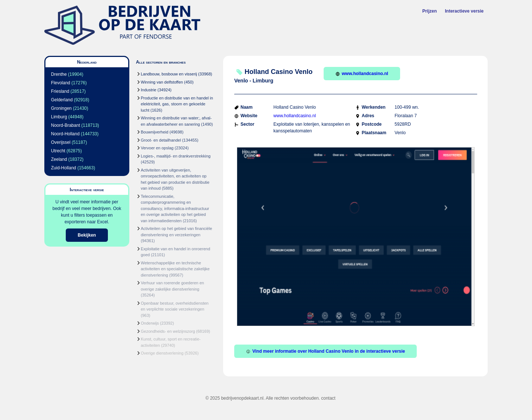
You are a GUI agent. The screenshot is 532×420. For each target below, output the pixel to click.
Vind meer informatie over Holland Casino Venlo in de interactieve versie (325, 351)
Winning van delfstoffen (162, 82)
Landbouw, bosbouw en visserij (169, 74)
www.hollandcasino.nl (362, 74)
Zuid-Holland (64, 168)
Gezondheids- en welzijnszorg (168, 331)
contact (328, 398)
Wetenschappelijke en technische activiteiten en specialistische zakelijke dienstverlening (175, 269)
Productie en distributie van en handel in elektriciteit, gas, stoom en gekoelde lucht (177, 104)
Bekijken (87, 235)
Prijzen (429, 11)
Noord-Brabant (66, 125)
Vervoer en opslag (157, 148)
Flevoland (61, 83)
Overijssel (61, 142)
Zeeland (59, 159)
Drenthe (59, 74)
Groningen (61, 108)
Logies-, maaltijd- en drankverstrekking (176, 156)
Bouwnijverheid (155, 132)
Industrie (149, 90)
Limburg (59, 117)
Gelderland (62, 100)
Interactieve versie (464, 11)
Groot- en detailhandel (161, 140)
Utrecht (58, 151)
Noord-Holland (65, 134)
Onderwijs (150, 323)
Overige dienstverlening (162, 353)
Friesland (60, 91)
